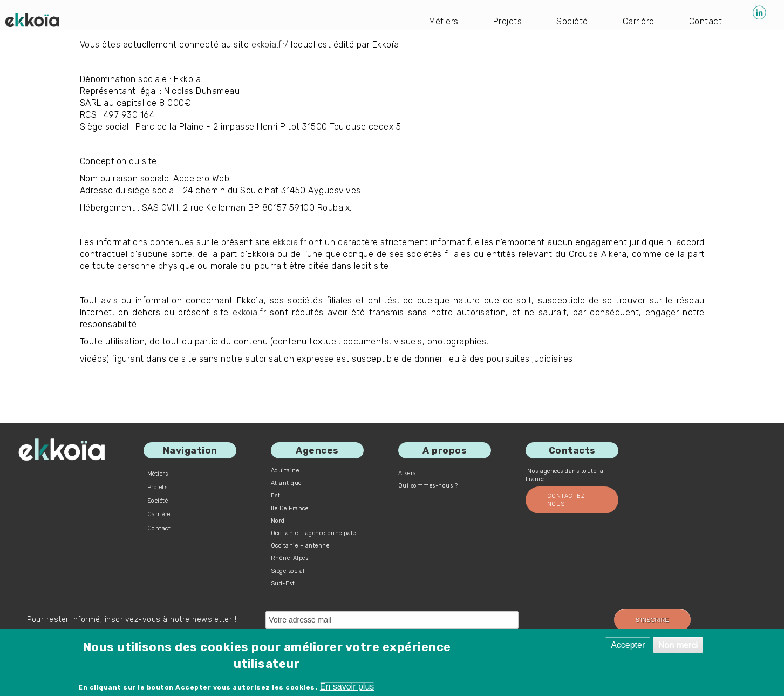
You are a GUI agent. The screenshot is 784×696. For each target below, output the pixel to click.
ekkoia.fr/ (271, 45)
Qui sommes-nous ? (428, 486)
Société (572, 21)
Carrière (639, 21)
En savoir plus (347, 687)
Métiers (444, 21)
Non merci (678, 645)
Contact (706, 21)
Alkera (407, 473)
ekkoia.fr (302, 242)
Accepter (628, 645)
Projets (508, 21)
